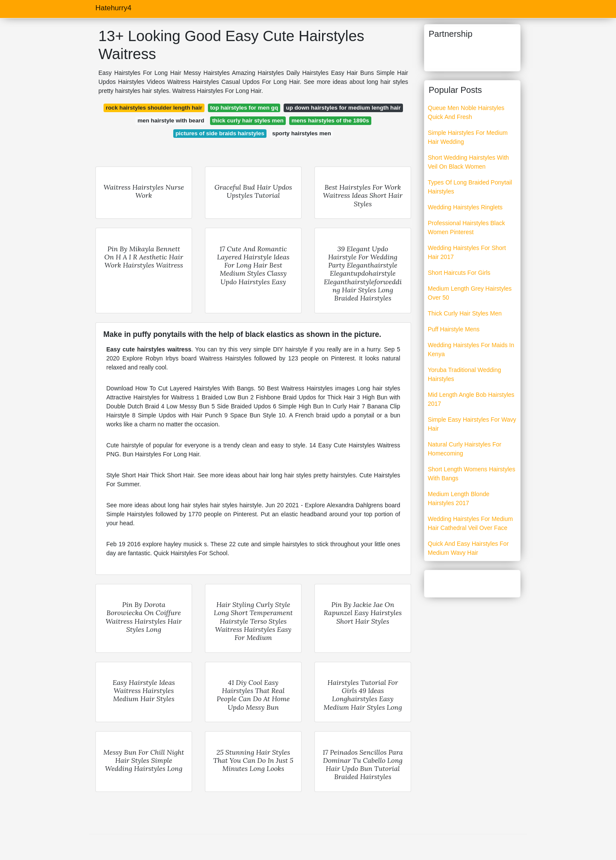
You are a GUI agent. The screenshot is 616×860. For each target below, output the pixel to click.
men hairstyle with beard (171, 121)
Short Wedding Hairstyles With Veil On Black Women (468, 162)
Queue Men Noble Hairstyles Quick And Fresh (466, 112)
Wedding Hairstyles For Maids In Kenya (471, 350)
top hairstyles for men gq (244, 108)
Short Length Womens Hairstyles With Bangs (471, 474)
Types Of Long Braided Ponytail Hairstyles (470, 187)
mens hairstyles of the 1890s (330, 121)
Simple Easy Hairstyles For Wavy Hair (472, 424)
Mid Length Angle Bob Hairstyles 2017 (471, 399)
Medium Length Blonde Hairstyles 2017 (459, 498)
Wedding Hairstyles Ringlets (465, 207)
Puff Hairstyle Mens (454, 329)
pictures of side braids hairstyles (220, 133)
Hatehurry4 (113, 8)
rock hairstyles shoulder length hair (154, 108)
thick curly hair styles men (248, 121)
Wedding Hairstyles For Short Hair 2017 (467, 252)
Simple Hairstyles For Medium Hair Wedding (468, 137)
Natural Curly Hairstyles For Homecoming (465, 449)
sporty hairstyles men (301, 133)
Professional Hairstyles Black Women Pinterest (466, 228)
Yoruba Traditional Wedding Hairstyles (464, 374)
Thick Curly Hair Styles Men (465, 313)
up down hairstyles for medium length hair (344, 108)
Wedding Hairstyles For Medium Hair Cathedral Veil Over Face (470, 523)
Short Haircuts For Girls (459, 273)
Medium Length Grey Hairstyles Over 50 (470, 293)
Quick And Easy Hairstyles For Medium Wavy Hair (468, 548)
